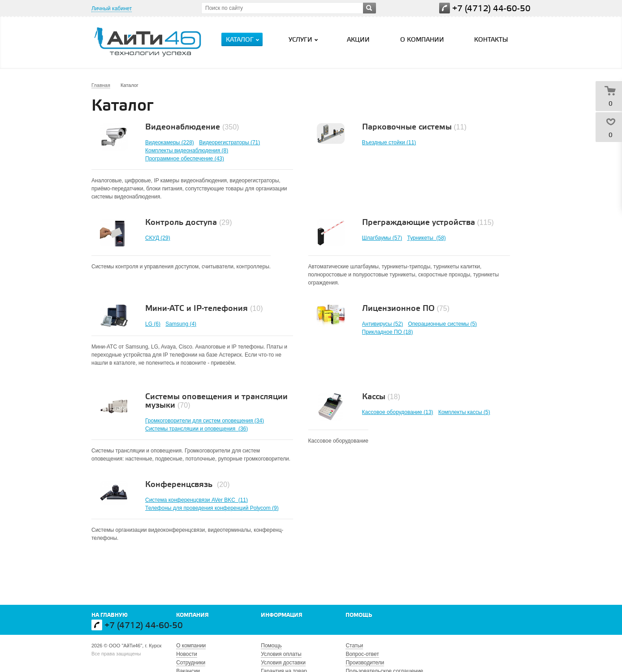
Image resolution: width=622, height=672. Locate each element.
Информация (282, 615)
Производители (365, 663)
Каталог (244, 40)
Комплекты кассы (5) (464, 412)
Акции (358, 40)
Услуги (304, 40)
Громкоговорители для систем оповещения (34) (205, 421)
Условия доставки (283, 663)
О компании (422, 40)
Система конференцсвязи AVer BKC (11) (197, 500)
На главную (110, 615)
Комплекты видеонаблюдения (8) (187, 151)
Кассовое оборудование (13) (398, 412)
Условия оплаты (281, 654)
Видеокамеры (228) (170, 142)
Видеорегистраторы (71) (229, 142)
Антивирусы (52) (383, 324)
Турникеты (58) (426, 238)
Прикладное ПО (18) (388, 332)
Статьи (354, 646)
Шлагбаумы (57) (382, 238)
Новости (186, 654)
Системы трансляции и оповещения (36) (197, 429)
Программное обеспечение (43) (185, 159)
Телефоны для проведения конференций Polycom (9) (212, 508)
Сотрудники (191, 663)
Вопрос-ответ (362, 654)
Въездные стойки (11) (389, 142)
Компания (192, 615)
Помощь (359, 615)
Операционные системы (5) (443, 324)
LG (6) (153, 324)
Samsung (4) (181, 324)
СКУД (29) (158, 238)
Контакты (491, 40)
